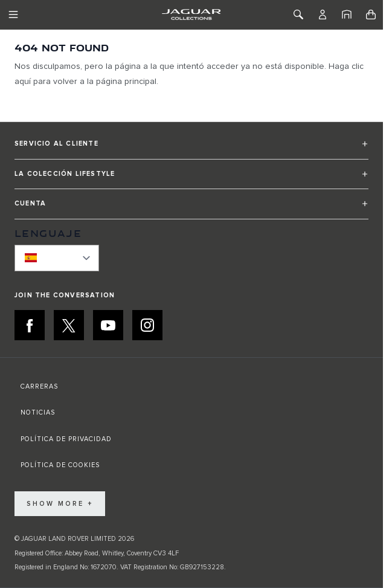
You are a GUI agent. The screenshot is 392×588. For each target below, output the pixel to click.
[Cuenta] (323, 15)
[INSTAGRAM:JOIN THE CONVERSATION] (147, 325)
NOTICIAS (38, 412)
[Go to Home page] (191, 15)
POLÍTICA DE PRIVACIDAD (66, 439)
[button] (191, 149)
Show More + (60, 504)
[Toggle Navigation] (13, 15)
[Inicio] (347, 15)
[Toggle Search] (298, 15)
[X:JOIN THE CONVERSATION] (69, 325)
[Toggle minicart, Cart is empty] (371, 15)
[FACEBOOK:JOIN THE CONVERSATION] (30, 325)
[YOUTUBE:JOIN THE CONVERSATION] (108, 325)
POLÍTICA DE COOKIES (60, 465)
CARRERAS (39, 386)
